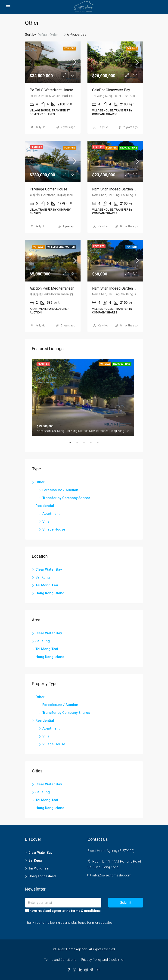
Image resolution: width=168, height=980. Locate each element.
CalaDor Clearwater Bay (111, 90)
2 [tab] (79, 445)
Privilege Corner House (48, 189)
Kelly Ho (40, 127)
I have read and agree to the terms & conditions (63, 911)
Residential (45, 506)
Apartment (51, 514)
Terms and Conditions (60, 960)
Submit (126, 903)
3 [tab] (86, 445)
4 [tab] (93, 445)
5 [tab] (100, 445)
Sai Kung (43, 577)
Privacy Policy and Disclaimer (103, 960)
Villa (46, 522)
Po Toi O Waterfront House (51, 90)
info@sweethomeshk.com (112, 875)
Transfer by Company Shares (66, 498)
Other (40, 482)
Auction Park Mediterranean (52, 288)
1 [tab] (72, 445)
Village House (54, 529)
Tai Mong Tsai (47, 585)
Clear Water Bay (49, 569)
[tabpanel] (84, 397)
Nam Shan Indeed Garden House (118, 189)
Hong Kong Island (50, 593)
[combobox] (52, 35)
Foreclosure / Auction (60, 490)
